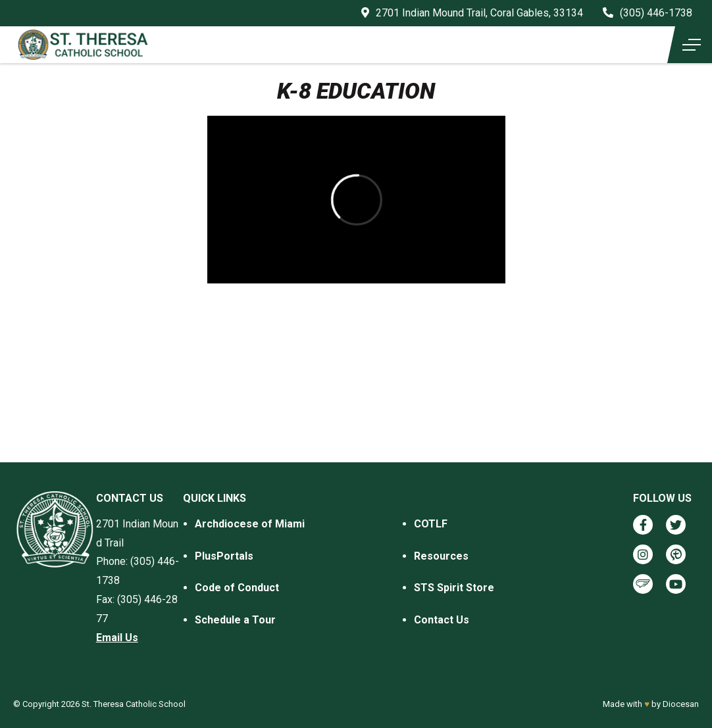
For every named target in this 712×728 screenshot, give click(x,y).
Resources (441, 556)
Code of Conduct (237, 588)
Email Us (117, 638)
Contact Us (442, 620)
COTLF (431, 524)
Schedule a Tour (235, 620)
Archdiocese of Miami (250, 524)
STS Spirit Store (454, 588)
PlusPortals (224, 556)
